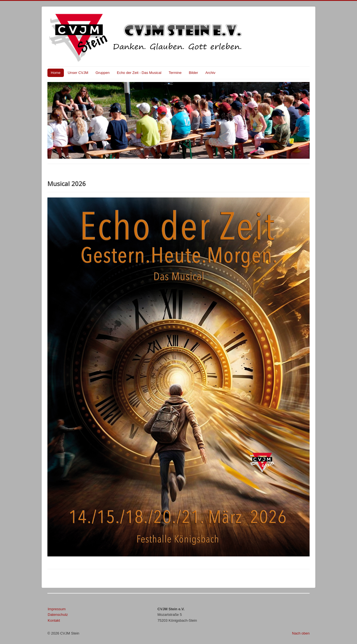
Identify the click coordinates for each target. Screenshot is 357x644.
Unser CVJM (78, 73)
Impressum (57, 609)
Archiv (210, 73)
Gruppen (102, 73)
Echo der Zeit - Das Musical (139, 73)
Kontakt (54, 620)
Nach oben (301, 633)
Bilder (193, 73)
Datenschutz (58, 615)
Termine (175, 73)
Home (56, 73)
